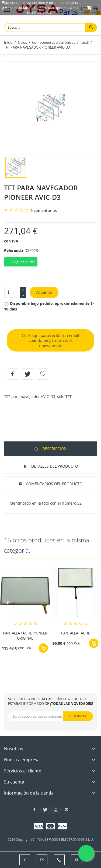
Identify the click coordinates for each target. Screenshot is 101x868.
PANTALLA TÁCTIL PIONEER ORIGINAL (25, 636)
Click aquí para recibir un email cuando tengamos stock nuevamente (50, 340)
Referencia (14, 250)
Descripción (54, 449)
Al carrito (44, 292)
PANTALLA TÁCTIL (76, 633)
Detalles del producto (54, 466)
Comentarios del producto (54, 484)
